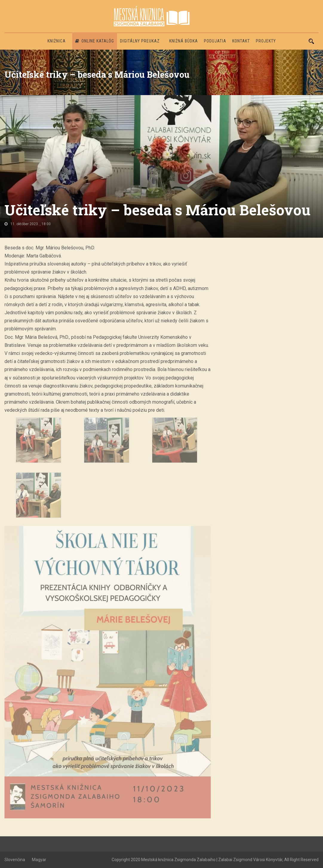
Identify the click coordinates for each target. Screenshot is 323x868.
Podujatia (215, 41)
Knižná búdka (184, 41)
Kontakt (241, 41)
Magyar (39, 860)
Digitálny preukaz (140, 41)
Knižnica (57, 41)
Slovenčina (15, 860)
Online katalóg (95, 41)
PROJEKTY (266, 41)
